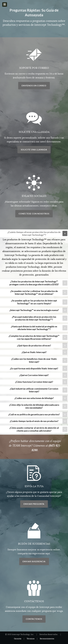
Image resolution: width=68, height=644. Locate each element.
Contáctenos (34, 619)
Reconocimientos (47, 639)
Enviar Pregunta (34, 504)
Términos (31, 639)
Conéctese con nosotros (34, 214)
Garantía (18, 639)
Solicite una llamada (34, 150)
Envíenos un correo (34, 86)
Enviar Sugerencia (34, 561)
